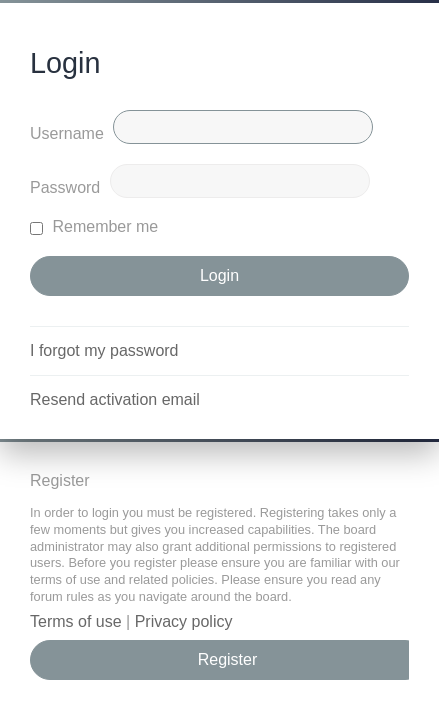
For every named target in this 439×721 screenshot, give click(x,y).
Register (228, 659)
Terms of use (76, 621)
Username (67, 133)
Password (65, 187)
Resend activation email (115, 399)
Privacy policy (184, 621)
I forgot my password (104, 350)
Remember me (94, 226)
